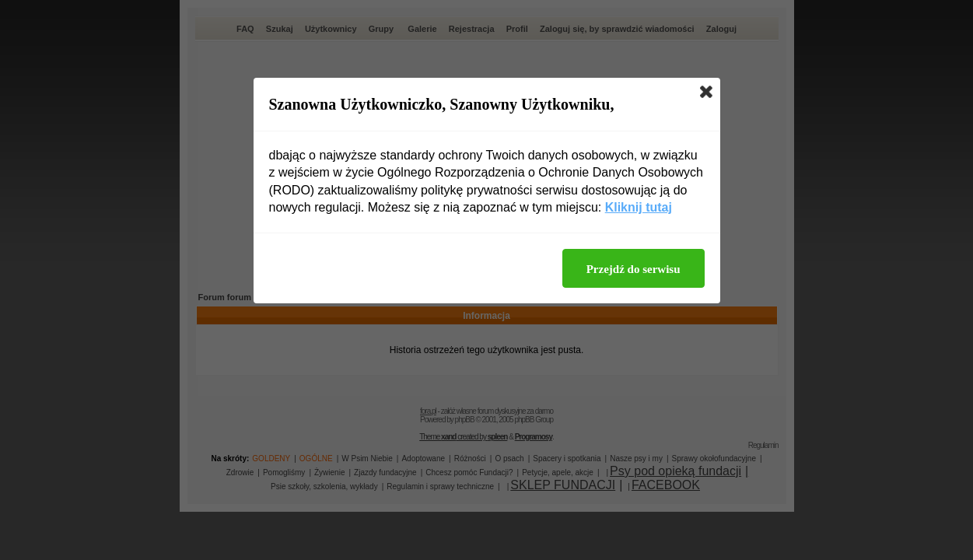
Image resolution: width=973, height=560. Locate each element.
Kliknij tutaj (639, 207)
